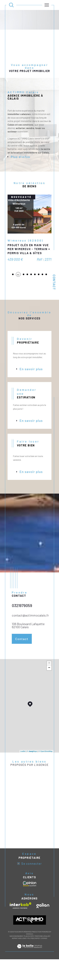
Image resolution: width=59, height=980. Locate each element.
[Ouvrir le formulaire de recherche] (11, 5)
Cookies (44, 953)
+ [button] (49, 677)
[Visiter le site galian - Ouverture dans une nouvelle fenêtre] (43, 920)
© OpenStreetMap (46, 765)
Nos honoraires (16, 950)
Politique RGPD (33, 952)
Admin (14, 952)
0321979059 (22, 620)
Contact (54, 282)
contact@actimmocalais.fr (30, 629)
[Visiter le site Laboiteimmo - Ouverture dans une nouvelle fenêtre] (29, 964)
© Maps (32, 765)
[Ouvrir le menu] (47, 5)
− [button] (49, 682)
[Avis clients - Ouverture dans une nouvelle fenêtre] (30, 898)
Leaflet (23, 765)
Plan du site (29, 950)
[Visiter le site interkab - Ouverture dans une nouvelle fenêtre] (21, 920)
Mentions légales (42, 950)
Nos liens (22, 952)
